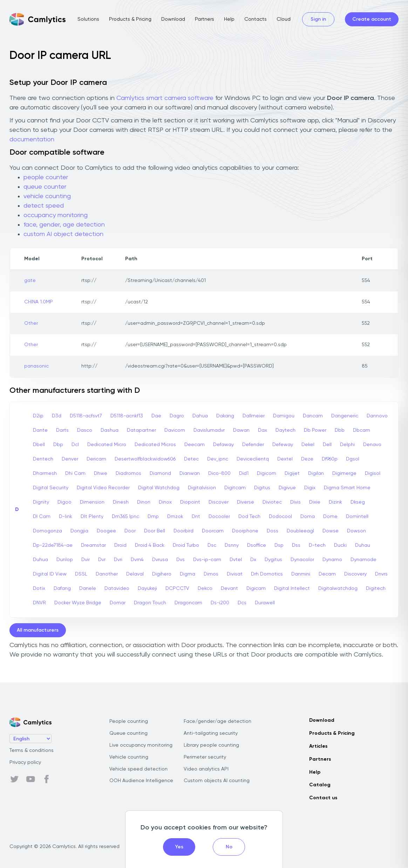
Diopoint (190, 502)
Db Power (315, 430)
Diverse (246, 502)
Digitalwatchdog (338, 588)
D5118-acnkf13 (127, 416)
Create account (372, 19)
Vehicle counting (129, 757)
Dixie (315, 502)
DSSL (81, 574)
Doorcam (213, 531)
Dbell (39, 445)
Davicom (175, 430)
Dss (296, 545)
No (229, 847)
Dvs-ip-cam (207, 560)
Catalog (320, 785)
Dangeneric (345, 416)
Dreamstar (93, 545)
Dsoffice (257, 545)
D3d (57, 416)
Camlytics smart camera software (165, 98)
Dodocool (280, 517)
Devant (229, 588)
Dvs (181, 560)
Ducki (340, 545)
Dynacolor (302, 560)
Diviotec (272, 502)
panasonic (36, 366)
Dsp (279, 545)
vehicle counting (47, 196)
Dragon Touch (150, 603)
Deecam (195, 445)
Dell (327, 445)
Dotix (39, 588)
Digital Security (51, 488)
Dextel (285, 459)
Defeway (283, 445)
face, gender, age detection (64, 225)
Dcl (75, 445)
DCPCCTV (177, 588)
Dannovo (377, 416)
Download (173, 19)
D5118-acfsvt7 (86, 416)
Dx (253, 560)
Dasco (85, 430)
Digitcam (235, 488)
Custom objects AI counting (217, 781)
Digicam (256, 588)
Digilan (316, 473)
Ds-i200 (220, 603)
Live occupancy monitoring (141, 745)
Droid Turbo (186, 545)
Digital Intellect (292, 588)
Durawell (265, 603)
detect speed (44, 206)
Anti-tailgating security (211, 733)
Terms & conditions (32, 751)
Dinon (144, 502)
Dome (330, 517)
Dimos (211, 574)
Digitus (262, 488)
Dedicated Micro (107, 445)
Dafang (62, 588)
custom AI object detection (63, 234)
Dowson (356, 531)
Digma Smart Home (347, 488)
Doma (308, 517)
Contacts (256, 19)
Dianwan (190, 473)
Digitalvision (202, 488)
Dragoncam (188, 603)
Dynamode (363, 560)
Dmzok (175, 517)
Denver (70, 459)
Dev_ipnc (218, 459)
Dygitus (273, 560)
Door (130, 531)
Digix (310, 488)
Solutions (88, 19)
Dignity (41, 502)
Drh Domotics (267, 574)
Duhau (363, 545)
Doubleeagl (300, 531)
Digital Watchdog (159, 488)
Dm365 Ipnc (125, 517)
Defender (253, 445)
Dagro (177, 416)
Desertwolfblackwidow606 (145, 459)
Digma (188, 574)
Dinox (165, 502)
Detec (191, 459)
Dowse (331, 531)
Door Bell (155, 531)
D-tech (317, 545)
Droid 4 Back (150, 545)
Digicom (267, 473)
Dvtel (236, 560)
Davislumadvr (209, 430)
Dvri (118, 560)
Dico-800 (219, 473)
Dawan (241, 430)
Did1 (244, 473)
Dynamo (332, 560)
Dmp (153, 517)
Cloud (284, 19)
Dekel (308, 445)
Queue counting (128, 733)
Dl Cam (42, 517)
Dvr (102, 560)
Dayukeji (147, 588)
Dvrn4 (137, 560)
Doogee (106, 531)
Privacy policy (25, 762)
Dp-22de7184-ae (53, 545)
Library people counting (211, 745)
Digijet (292, 473)
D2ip (38, 416)
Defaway (223, 445)
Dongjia (79, 531)
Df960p (330, 459)
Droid (120, 545)
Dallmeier (254, 416)
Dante (40, 430)
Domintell (357, 517)
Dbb (340, 430)
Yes (179, 847)
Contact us (323, 798)
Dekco (205, 588)
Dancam (313, 416)
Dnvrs (381, 574)
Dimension (92, 502)
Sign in (318, 19)
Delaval (135, 574)
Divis (295, 502)
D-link (66, 517)
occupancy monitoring (56, 215)
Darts (62, 430)
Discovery (355, 574)
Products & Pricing (130, 19)
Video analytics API (206, 769)
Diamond (160, 473)
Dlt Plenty (92, 517)
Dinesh (121, 502)
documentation (32, 140)
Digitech (376, 588)
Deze (307, 459)
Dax (263, 430)
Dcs (242, 603)
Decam (327, 574)
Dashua (110, 430)
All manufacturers (38, 630)
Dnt (196, 517)
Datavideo (117, 588)
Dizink (335, 502)
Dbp (58, 445)
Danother (107, 574)
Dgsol (353, 459)
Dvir (86, 560)
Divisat (235, 574)
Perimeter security (205, 757)
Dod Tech (249, 517)
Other (31, 323)
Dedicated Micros (155, 445)
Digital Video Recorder (103, 488)
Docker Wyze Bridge (78, 603)
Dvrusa (160, 560)
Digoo (64, 502)
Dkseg (358, 502)
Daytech (285, 430)
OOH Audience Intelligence (141, 781)
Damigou (284, 416)
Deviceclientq (253, 459)
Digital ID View (50, 574)
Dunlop (65, 560)
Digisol (373, 473)
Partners (205, 19)
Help (229, 19)
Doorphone (245, 531)
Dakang (225, 416)
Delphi (347, 445)
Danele (88, 588)
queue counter (45, 187)
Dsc (212, 545)
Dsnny (232, 545)
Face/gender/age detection (217, 721)
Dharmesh (45, 473)
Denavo (372, 445)
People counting (129, 721)
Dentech (43, 459)
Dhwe (101, 473)
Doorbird (183, 531)
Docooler (219, 517)
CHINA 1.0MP (39, 302)
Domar (118, 603)
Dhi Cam (75, 473)
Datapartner (141, 430)
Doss (273, 531)
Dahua (200, 416)
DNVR (39, 603)
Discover (219, 502)
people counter (46, 177)
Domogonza (47, 531)
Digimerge (344, 473)
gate (30, 281)
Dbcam (362, 430)
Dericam (96, 459)
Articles (318, 746)
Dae (156, 416)
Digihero (162, 574)
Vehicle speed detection (138, 769)
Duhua (40, 560)
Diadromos (128, 473)
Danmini (301, 574)
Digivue (287, 488)
